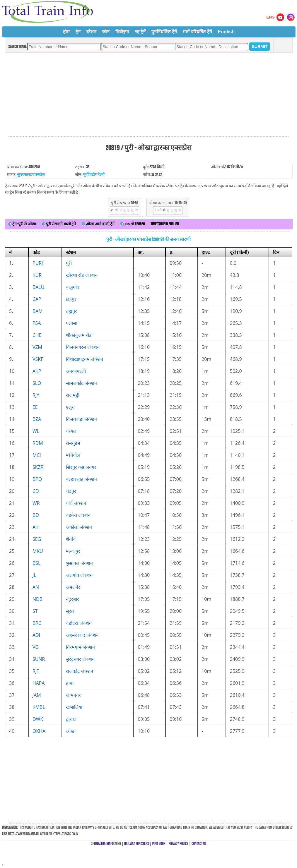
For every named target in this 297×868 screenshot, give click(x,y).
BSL (36, 563)
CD (36, 491)
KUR (37, 275)
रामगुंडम (73, 443)
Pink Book (159, 844)
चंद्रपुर (71, 491)
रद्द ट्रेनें (140, 32)
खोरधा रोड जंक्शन (82, 275)
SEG (37, 539)
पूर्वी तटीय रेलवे (94, 175)
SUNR (39, 659)
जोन (106, 32)
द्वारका (71, 719)
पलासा (72, 323)
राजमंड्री (73, 395)
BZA (37, 419)
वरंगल (71, 431)
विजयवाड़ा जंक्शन (81, 419)
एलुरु (70, 407)
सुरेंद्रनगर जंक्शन (80, 659)
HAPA (39, 683)
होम (66, 32)
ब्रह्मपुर (71, 311)
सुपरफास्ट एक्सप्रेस (31, 175)
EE (35, 407)
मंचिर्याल (73, 455)
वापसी (133, 224)
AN (36, 587)
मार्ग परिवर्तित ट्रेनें (197, 32)
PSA (37, 323)
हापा (70, 683)
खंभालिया (74, 707)
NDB (37, 599)
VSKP (38, 359)
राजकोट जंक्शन (80, 671)
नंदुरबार (72, 599)
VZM (37, 347)
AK (35, 527)
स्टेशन (91, 32)
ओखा (71, 731)
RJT (36, 671)
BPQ (37, 479)
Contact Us (199, 844)
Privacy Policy (179, 844)
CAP (37, 299)
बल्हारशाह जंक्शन (81, 479)
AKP (37, 371)
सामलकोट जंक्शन (81, 383)
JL (34, 575)
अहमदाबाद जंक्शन (82, 635)
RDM (38, 443)
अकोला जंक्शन (79, 527)
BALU (38, 287)
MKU (38, 551)
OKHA (39, 731)
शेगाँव (71, 539)
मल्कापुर (73, 551)
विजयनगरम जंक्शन (83, 347)
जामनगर (73, 695)
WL (36, 431)
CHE (37, 335)
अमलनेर (73, 587)
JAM (37, 695)
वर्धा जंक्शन (76, 503)
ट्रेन (78, 32)
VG (36, 647)
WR (36, 503)
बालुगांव (73, 287)
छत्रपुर (71, 299)
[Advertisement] (148, 95)
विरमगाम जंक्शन (80, 647)
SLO (37, 383)
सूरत (70, 611)
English (226, 32)
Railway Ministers (136, 844)
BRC (37, 623)
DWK (38, 719)
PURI (38, 263)
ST (35, 611)
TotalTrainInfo (104, 844)
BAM (38, 311)
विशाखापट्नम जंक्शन (85, 359)
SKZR (38, 467)
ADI (36, 635)
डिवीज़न (122, 32)
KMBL (39, 707)
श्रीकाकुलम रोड (79, 335)
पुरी (69, 263)
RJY (36, 395)
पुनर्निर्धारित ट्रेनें (164, 32)
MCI (37, 455)
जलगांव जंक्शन (79, 575)
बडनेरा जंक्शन (78, 515)
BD (36, 515)
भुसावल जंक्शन (79, 563)
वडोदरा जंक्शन (79, 623)
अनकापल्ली (76, 371)
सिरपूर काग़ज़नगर (81, 467)
